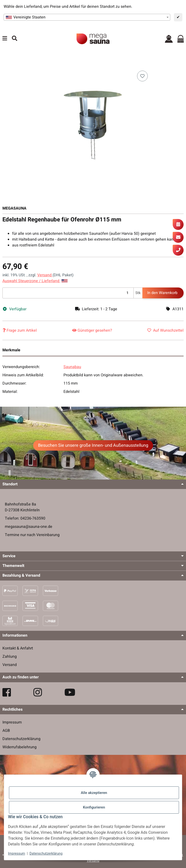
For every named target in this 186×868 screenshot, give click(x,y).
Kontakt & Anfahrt (18, 648)
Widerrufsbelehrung (19, 747)
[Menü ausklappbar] (5, 39)
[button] (169, 39)
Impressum (16, 853)
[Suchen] (15, 39)
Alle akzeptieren (94, 793)
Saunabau (72, 367)
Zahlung (10, 657)
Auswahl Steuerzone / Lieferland (35, 281)
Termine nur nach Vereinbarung (32, 535)
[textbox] (87, 17)
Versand (45, 275)
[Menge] (68, 293)
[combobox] (87, 17)
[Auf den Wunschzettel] (142, 76)
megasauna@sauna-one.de (29, 527)
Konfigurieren (94, 807)
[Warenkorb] (181, 39)
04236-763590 (33, 518)
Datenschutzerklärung (46, 853)
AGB (6, 731)
